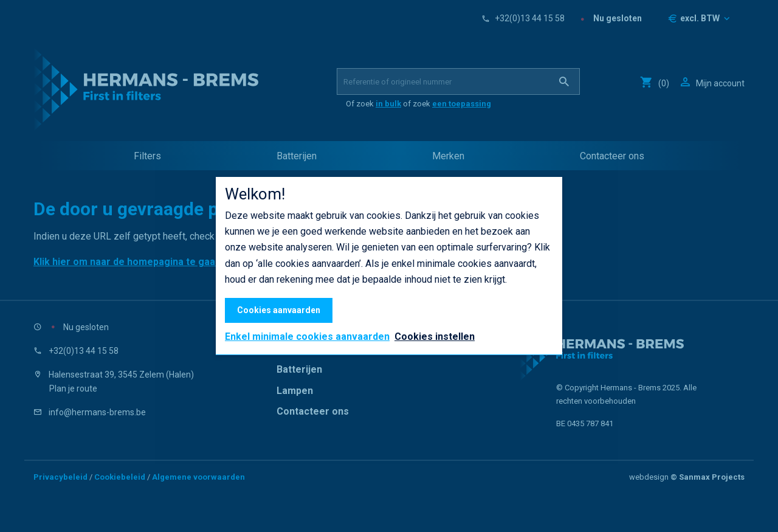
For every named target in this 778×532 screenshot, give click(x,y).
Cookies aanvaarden (279, 310)
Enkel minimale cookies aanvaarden (307, 337)
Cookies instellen (435, 337)
